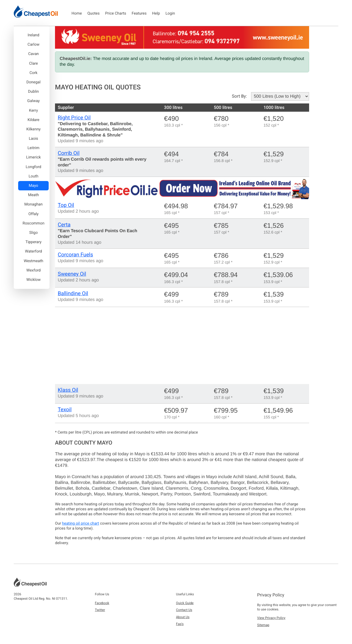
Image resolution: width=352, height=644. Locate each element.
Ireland (33, 35)
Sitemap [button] (263, 625)
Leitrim (33, 148)
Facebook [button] (102, 603)
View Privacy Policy (271, 618)
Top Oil (66, 205)
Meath (34, 195)
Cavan (33, 54)
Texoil (65, 409)
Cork (33, 73)
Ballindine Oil (73, 293)
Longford (33, 167)
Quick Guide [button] (185, 603)
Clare (34, 64)
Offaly (33, 214)
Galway (33, 101)
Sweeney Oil (72, 274)
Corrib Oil (69, 153)
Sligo (33, 233)
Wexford (34, 270)
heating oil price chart (81, 524)
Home (77, 13)
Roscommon (33, 223)
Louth (34, 176)
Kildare (33, 120)
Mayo (34, 186)
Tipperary (33, 242)
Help (156, 13)
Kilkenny (34, 129)
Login (170, 13)
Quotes (94, 13)
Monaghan (33, 204)
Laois (34, 139)
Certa (64, 225)
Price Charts (116, 13)
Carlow (33, 45)
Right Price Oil (74, 118)
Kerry (34, 111)
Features (139, 13)
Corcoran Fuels (75, 255)
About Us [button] (183, 617)
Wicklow (34, 280)
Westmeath (33, 261)
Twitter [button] (100, 610)
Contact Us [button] (184, 610)
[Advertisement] (182, 346)
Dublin (33, 92)
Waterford (34, 251)
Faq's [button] (180, 624)
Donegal (33, 82)
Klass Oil (68, 390)
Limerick (33, 157)
